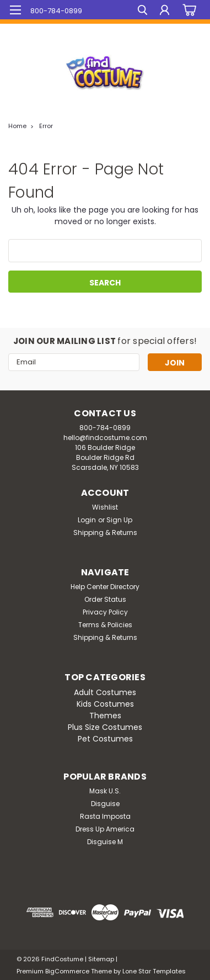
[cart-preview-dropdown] (188, 10)
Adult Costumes (105, 692)
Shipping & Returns (105, 533)
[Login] (165, 11)
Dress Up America (105, 829)
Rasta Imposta (105, 816)
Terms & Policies (105, 625)
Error (46, 126)
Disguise (105, 804)
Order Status (105, 599)
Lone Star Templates (154, 971)
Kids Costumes (105, 704)
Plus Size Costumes (105, 727)
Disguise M (105, 842)
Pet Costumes (105, 739)
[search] (142, 11)
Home (17, 126)
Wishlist (105, 507)
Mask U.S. (105, 791)
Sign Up (119, 520)
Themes (105, 716)
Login (87, 520)
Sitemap (101, 959)
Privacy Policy (105, 612)
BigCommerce (67, 971)
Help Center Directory (105, 587)
